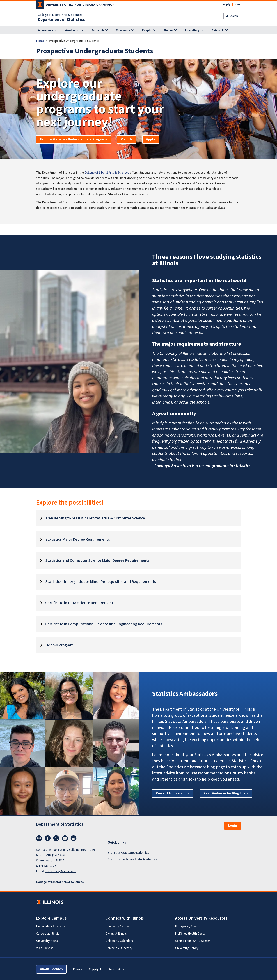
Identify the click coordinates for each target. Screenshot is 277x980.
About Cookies (51, 969)
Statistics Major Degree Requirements (78, 539)
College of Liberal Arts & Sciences (60, 15)
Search (234, 16)
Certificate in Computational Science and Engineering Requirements (104, 624)
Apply (227, 4)
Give (237, 4)
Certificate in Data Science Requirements (80, 603)
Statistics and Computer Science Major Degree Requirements (97, 560)
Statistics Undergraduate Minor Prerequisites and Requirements (101, 582)
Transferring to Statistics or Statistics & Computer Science (95, 518)
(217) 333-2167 (46, 866)
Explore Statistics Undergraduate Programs (74, 139)
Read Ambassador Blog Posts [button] (226, 793)
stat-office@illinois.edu (61, 871)
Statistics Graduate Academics (128, 853)
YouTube (65, 838)
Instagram (39, 838)
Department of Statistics (61, 20)
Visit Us (127, 139)
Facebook (48, 838)
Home (40, 41)
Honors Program (59, 645)
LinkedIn (74, 838)
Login (233, 826)
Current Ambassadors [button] (173, 793)
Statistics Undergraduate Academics (132, 859)
